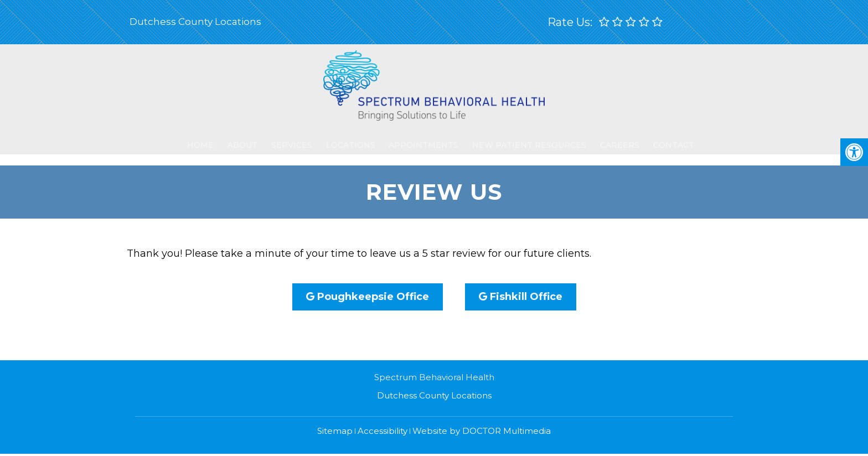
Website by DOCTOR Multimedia (482, 431)
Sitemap (335, 431)
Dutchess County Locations (195, 22)
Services (288, 139)
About (243, 139)
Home (205, 139)
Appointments (416, 139)
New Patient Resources (518, 139)
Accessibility (383, 431)
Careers (606, 139)
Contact (657, 139)
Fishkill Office (521, 297)
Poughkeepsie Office (368, 297)
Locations (345, 139)
